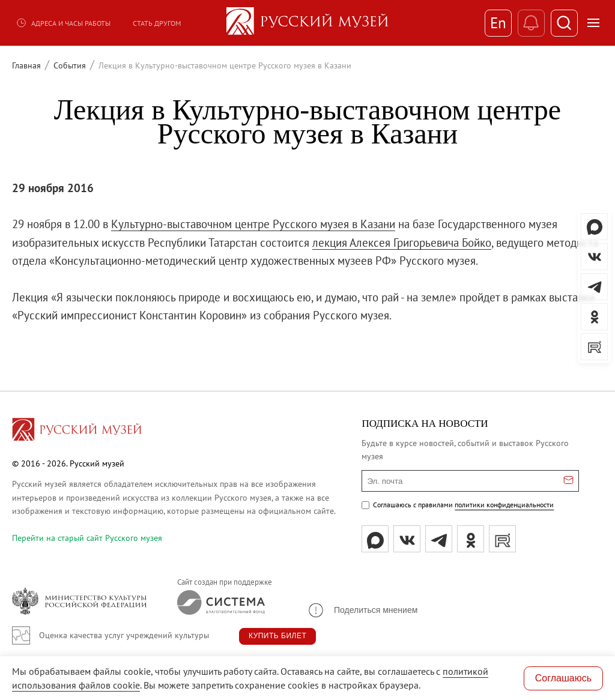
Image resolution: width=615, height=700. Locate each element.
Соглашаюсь (563, 678)
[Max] (375, 539)
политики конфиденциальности (504, 505)
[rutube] (502, 539)
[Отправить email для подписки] (568, 481)
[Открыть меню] (593, 23)
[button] (362, 610)
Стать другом (157, 23)
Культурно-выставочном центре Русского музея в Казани (253, 224)
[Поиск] (564, 23)
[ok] (471, 539)
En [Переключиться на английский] (498, 23)
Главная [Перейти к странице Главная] (26, 65)
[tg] (439, 539)
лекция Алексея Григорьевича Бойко (402, 243)
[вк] (407, 539)
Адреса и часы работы (63, 23)
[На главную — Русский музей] (307, 23)
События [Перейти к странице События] (70, 65)
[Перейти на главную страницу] (77, 431)
